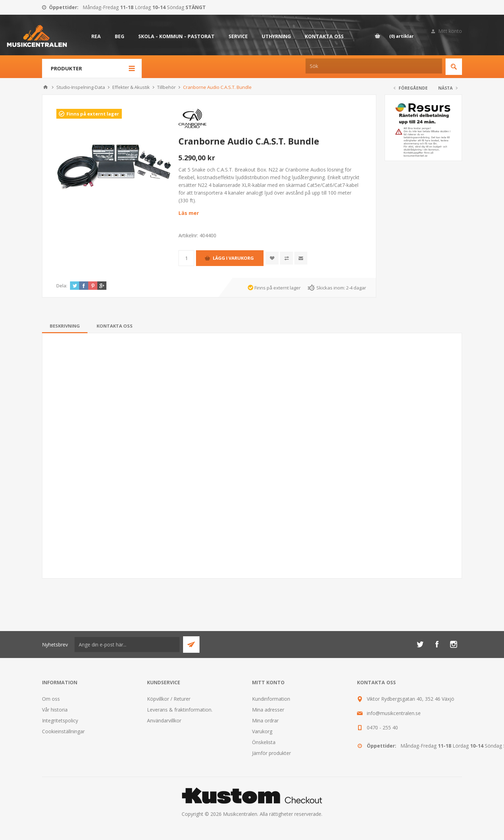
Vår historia (55, 710)
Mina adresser (268, 710)
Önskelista (264, 742)
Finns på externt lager (93, 114)
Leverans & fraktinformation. (180, 710)
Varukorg (262, 731)
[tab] (65, 326)
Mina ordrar (265, 720)
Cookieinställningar (63, 731)
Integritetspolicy (60, 720)
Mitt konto (450, 31)
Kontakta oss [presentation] (115, 326)
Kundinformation (271, 699)
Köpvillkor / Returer (169, 699)
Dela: (62, 286)
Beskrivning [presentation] (65, 326)
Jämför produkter (271, 753)
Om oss (51, 699)
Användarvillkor (164, 720)
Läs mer (189, 213)
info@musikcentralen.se (394, 713)
